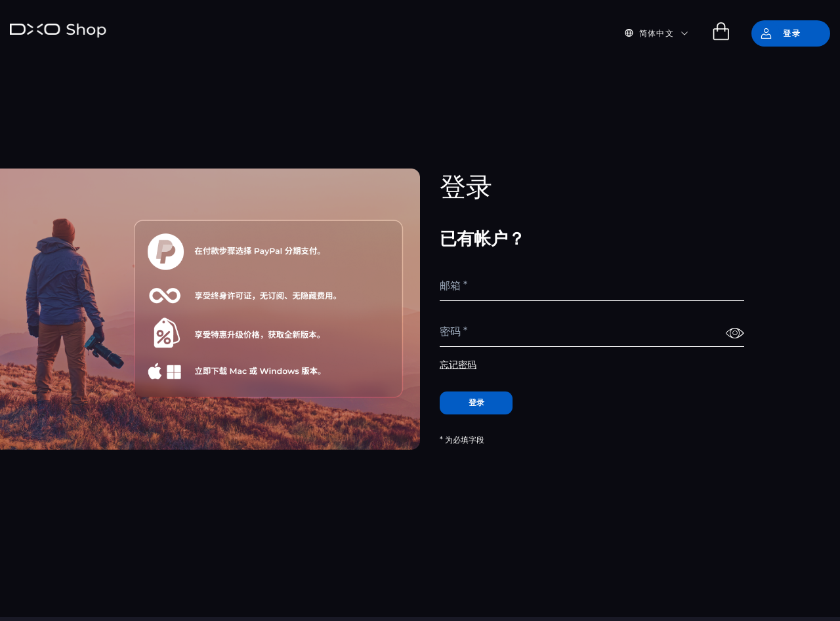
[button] (664, 33)
